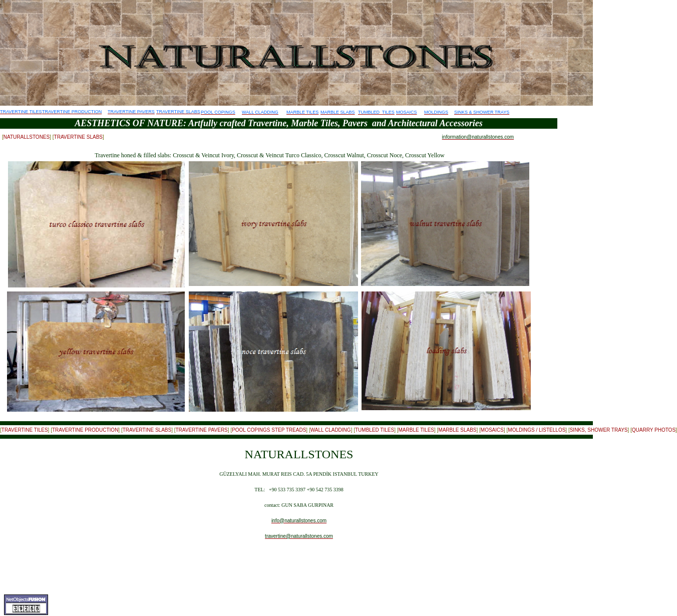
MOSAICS (492, 430)
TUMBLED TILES (375, 430)
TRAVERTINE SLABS (78, 137)
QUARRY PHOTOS (654, 430)
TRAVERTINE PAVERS (201, 430)
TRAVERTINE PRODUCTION (85, 430)
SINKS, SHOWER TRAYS (599, 430)
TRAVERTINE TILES (25, 430)
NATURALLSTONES (27, 137)
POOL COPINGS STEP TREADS (269, 430)
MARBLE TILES (416, 430)
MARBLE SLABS (457, 430)
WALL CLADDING (331, 430)
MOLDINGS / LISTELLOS (537, 430)
